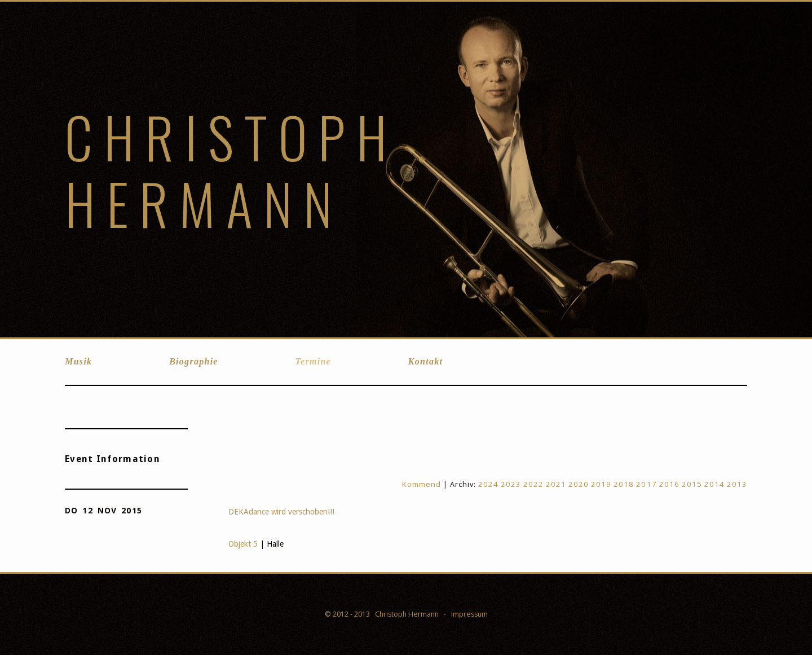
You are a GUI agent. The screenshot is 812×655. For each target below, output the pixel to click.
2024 (488, 484)
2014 (714, 484)
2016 (669, 484)
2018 (624, 484)
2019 (601, 484)
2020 (579, 484)
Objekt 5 (243, 544)
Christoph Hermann (231, 170)
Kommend (422, 484)
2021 (556, 484)
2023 (511, 484)
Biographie (194, 361)
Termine (313, 361)
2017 (646, 484)
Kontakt (425, 361)
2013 (737, 484)
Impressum (469, 614)
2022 (533, 484)
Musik (78, 361)
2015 (692, 484)
